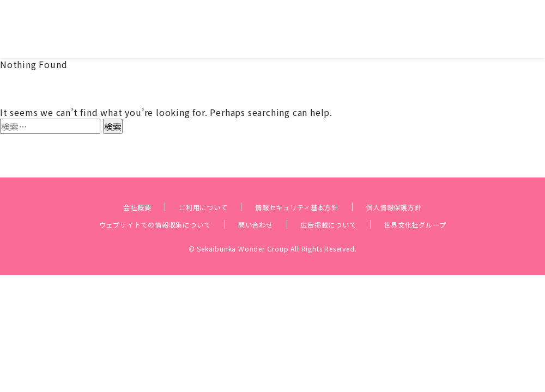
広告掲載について (341, 206)
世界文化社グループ (446, 206)
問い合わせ (255, 206)
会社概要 (108, 188)
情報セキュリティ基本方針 (300, 188)
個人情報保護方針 (419, 188)
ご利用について (186, 188)
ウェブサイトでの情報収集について (131, 206)
